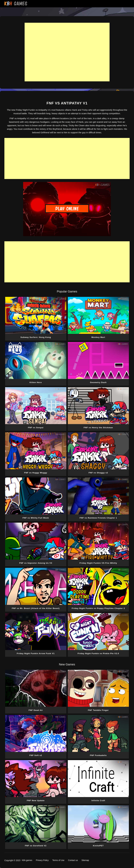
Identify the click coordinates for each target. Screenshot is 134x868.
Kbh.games (27, 860)
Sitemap (85, 860)
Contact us (73, 860)
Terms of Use (58, 860)
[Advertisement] (67, 52)
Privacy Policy (42, 860)
